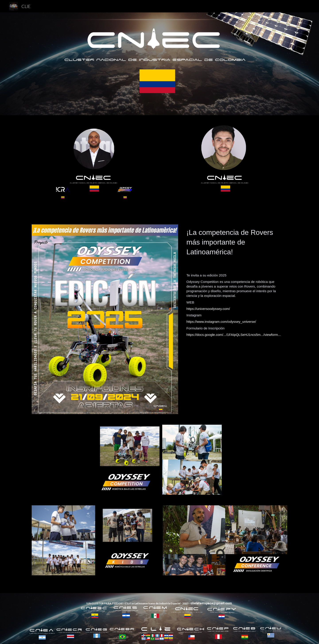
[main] (236, 244)
